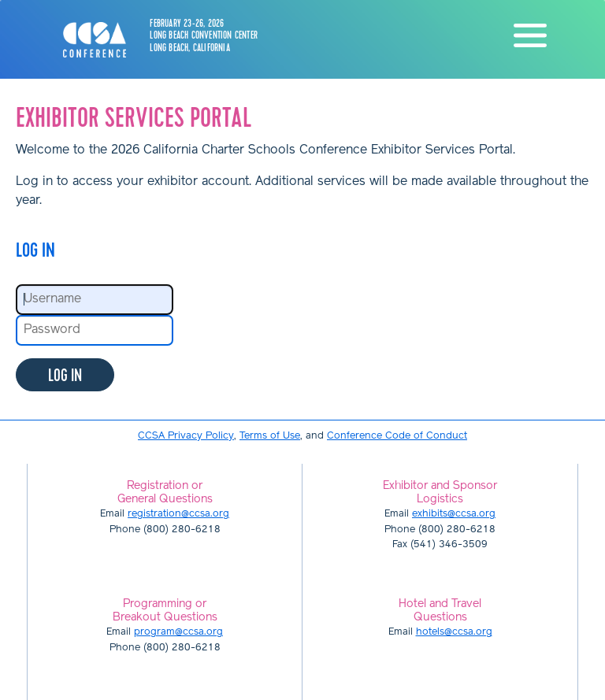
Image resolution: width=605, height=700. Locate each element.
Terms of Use (270, 436)
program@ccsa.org (178, 632)
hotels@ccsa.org (454, 632)
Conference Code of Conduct (397, 436)
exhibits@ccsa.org (454, 514)
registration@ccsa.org (178, 514)
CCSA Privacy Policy (186, 436)
